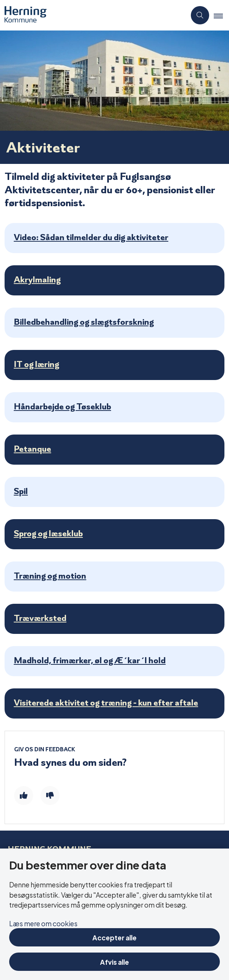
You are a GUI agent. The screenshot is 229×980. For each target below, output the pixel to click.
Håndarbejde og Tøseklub (62, 406)
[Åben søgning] (200, 15)
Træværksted (40, 618)
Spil (21, 491)
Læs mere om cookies (43, 923)
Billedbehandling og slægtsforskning (84, 322)
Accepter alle (114, 937)
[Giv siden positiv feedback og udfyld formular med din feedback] (24, 796)
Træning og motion (50, 576)
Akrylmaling (37, 279)
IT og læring (36, 364)
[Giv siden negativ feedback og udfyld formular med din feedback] (50, 796)
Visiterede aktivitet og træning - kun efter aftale (106, 703)
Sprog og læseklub (48, 533)
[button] (221, 16)
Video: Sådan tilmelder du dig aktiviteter (91, 237)
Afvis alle (114, 962)
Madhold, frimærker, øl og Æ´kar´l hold (90, 660)
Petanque (32, 449)
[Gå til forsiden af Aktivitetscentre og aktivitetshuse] (93, 15)
